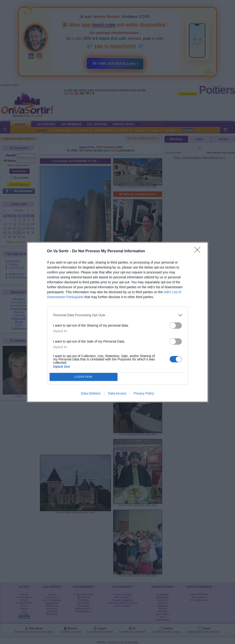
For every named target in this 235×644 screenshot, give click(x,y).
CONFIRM (84, 377)
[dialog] (117, 322)
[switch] (176, 326)
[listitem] (117, 315)
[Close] (199, 251)
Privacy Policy (144, 393)
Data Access (117, 393)
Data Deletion (91, 393)
